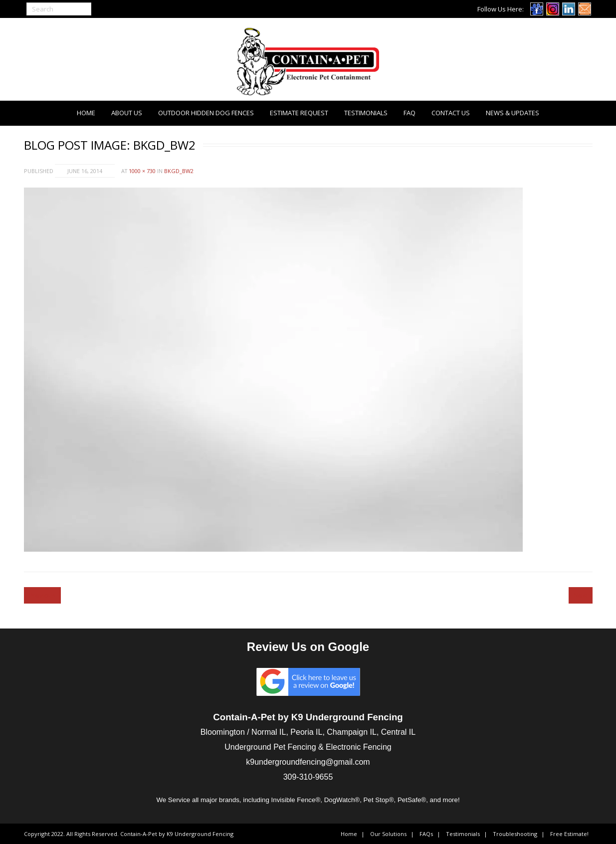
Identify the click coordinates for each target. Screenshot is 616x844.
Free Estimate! (569, 834)
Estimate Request (299, 113)
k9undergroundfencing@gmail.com (308, 762)
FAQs (426, 834)
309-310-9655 (308, 777)
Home (86, 113)
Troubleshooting (515, 834)
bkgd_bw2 (179, 171)
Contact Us (451, 113)
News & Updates (513, 113)
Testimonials (366, 113)
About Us (127, 113)
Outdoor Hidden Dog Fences (206, 113)
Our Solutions (388, 834)
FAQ (410, 113)
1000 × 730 (142, 171)
